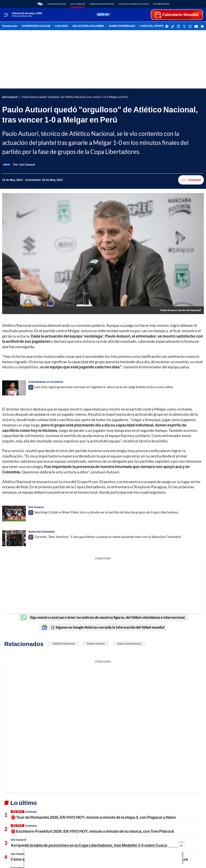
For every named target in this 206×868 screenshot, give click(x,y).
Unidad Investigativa (102, 4)
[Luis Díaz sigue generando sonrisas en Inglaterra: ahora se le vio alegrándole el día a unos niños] (14, 388)
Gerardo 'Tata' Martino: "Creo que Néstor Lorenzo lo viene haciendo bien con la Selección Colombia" (108, 537)
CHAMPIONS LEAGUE (36, 26)
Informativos (161, 4)
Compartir (191, 180)
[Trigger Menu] (6, 15)
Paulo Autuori (96, 643)
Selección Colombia (41, 532)
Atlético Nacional (63, 643)
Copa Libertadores (129, 643)
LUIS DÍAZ (61, 26)
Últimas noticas (57, 4)
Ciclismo (31, 812)
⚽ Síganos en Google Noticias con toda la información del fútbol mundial (103, 627)
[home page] (40, 4)
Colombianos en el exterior (46, 382)
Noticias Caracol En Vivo (134, 4)
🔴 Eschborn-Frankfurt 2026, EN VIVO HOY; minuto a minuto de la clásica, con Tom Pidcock (92, 831)
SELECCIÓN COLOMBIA (88, 26)
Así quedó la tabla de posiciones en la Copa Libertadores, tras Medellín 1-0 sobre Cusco (89, 845)
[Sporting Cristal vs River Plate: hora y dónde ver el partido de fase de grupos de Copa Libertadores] (14, 514)
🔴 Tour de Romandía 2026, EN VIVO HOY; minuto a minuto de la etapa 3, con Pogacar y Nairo (93, 817)
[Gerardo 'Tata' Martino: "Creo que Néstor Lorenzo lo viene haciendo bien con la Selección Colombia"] (14, 538)
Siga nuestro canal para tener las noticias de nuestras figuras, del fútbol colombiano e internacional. (103, 617)
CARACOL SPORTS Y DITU (157, 26)
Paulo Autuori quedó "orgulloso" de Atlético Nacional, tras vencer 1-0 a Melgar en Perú (75, 97)
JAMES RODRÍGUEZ (122, 26)
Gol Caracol (78, 4)
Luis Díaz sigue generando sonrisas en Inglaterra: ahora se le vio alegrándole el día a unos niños (104, 387)
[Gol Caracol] (27, 164)
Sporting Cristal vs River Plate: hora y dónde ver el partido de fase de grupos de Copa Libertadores (106, 512)
